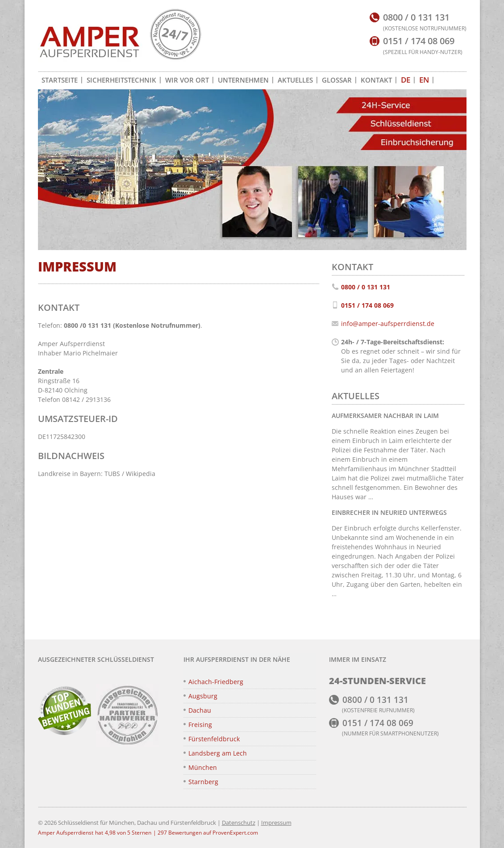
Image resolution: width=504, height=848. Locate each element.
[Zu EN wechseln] (424, 80)
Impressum (276, 823)
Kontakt (376, 80)
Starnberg (203, 782)
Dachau (200, 710)
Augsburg (203, 696)
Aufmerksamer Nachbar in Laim (385, 416)
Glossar (337, 80)
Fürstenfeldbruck (214, 739)
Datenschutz (239, 823)
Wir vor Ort (187, 80)
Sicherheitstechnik (121, 80)
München (203, 767)
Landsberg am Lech (218, 753)
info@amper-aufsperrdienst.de (388, 324)
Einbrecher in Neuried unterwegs (389, 512)
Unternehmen (243, 80)
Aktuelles (295, 80)
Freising (200, 725)
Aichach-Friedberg (216, 682)
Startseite (60, 80)
